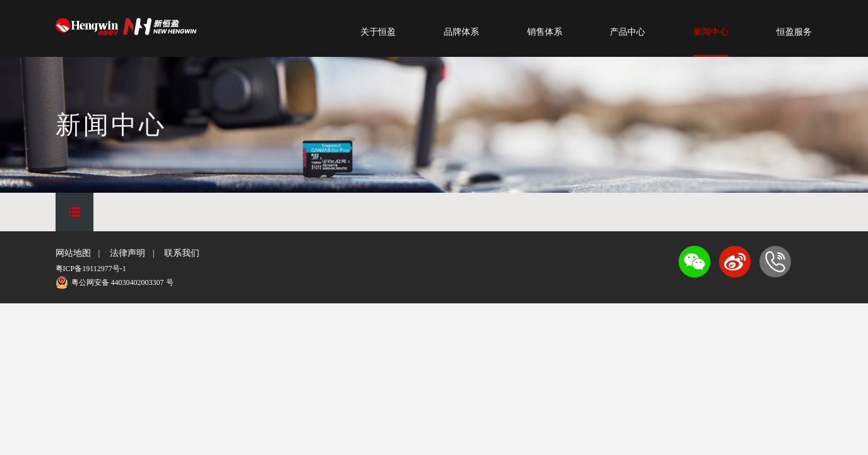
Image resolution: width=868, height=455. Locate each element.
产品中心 (627, 32)
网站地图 (73, 253)
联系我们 (182, 253)
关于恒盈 (378, 32)
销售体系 (545, 32)
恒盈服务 (794, 32)
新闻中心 (711, 32)
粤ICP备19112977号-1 (91, 269)
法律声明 (128, 253)
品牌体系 (461, 32)
